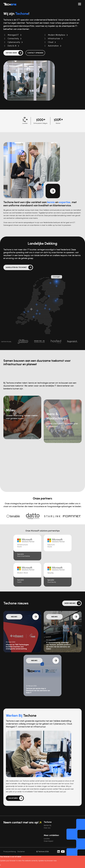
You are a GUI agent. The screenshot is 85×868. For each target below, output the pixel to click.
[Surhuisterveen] (50, 283)
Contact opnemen (35, 53)
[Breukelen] (37, 304)
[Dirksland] (24, 312)
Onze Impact (49, 841)
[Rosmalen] (40, 314)
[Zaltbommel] (37, 311)
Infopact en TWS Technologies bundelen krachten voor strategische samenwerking (17, 647)
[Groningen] (56, 281)
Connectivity (13, 39)
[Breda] (34, 317)
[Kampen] (49, 296)
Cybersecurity (14, 42)
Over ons (47, 828)
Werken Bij (47, 825)
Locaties (47, 839)
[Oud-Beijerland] (28, 311)
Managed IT (13, 35)
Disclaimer (21, 852)
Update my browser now (47, 861)
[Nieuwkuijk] (37, 314)
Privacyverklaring (10, 852)
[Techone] (10, 4)
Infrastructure (54, 39)
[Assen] (56, 286)
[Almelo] (57, 299)
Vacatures (13, 808)
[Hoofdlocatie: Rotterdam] (31, 309)
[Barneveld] (46, 305)
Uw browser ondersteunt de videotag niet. (29, 81)
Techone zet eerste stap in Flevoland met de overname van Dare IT (38, 691)
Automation (53, 46)
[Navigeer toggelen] (80, 4)
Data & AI (12, 46)
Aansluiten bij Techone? (16, 267)
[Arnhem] (50, 309)
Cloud (51, 42)
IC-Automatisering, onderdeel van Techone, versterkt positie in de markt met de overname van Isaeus (58, 646)
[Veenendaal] (45, 308)
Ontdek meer (11, 53)
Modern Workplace (57, 35)
